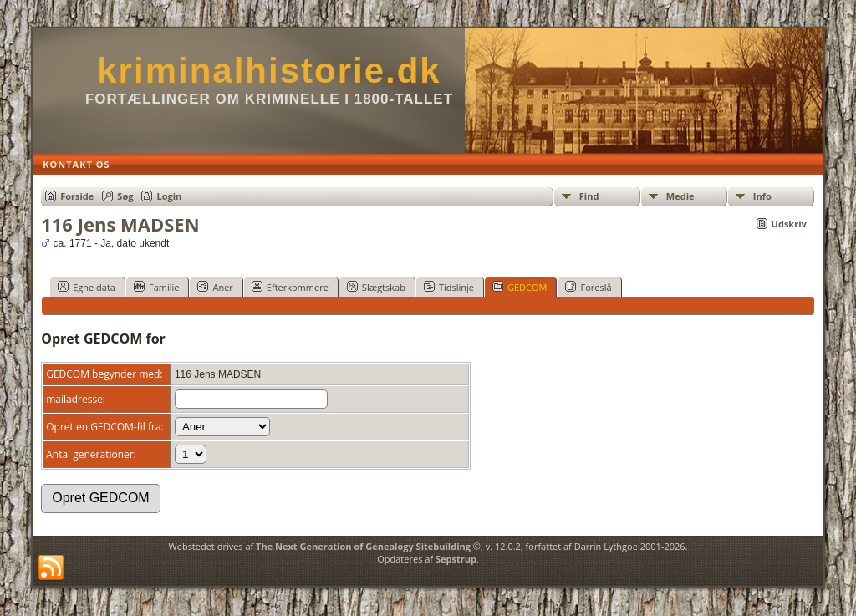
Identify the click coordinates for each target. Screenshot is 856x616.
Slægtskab (376, 287)
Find (589, 196)
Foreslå (588, 287)
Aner (215, 287)
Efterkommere (290, 287)
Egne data (87, 287)
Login (169, 196)
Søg (125, 196)
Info (762, 196)
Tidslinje (449, 287)
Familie (156, 287)
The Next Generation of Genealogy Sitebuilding (363, 546)
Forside (77, 196)
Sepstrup (456, 559)
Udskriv (789, 224)
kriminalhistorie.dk (269, 71)
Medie (680, 196)
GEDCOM (520, 287)
